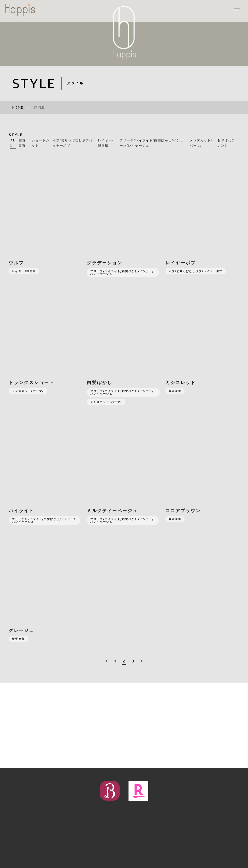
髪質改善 (22, 146)
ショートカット (41, 146)
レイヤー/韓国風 (106, 146)
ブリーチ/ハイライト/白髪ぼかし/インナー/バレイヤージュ (152, 146)
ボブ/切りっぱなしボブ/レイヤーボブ (73, 146)
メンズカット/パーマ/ (201, 146)
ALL (13, 146)
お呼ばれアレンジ (226, 146)
